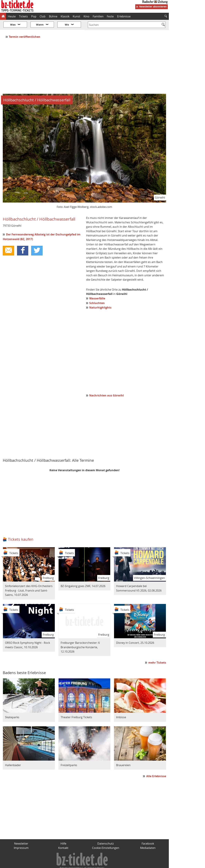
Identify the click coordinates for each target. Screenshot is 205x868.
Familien (98, 16)
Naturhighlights (100, 297)
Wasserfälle (97, 288)
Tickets (23, 16)
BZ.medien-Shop (127, 864)
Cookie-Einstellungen (106, 838)
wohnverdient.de (102, 864)
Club (43, 16)
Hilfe (63, 833)
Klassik (65, 16)
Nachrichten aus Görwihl (107, 385)
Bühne (53, 16)
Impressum (21, 838)
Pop (34, 16)
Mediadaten (148, 838)
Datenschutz (106, 833)
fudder (83, 864)
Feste (110, 16)
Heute (12, 16)
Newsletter (21, 833)
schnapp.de (68, 864)
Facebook (148, 833)
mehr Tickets (157, 652)
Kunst (76, 16)
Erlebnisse (124, 16)
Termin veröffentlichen (25, 26)
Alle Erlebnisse (156, 766)
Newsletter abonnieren (153, 6)
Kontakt (63, 838)
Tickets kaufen (21, 529)
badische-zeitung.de (44, 864)
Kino (86, 16)
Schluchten (97, 293)
